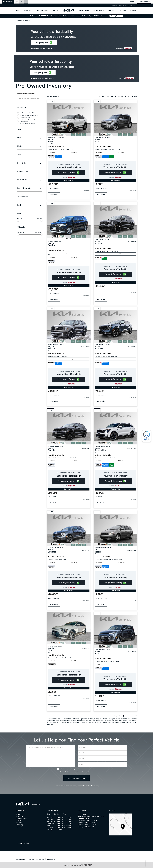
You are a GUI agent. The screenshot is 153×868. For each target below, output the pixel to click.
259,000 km (39, 232)
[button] (8, 2)
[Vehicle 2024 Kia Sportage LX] (115, 326)
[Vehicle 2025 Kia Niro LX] (69, 628)
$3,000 (19, 219)
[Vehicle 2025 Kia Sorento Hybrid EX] (115, 428)
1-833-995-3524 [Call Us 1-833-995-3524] (97, 16)
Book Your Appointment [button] (76, 778)
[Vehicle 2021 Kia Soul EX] (115, 632)
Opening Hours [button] (116, 16)
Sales (49, 814)
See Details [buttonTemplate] (54, 194)
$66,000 (40, 219)
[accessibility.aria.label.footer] (86, 865)
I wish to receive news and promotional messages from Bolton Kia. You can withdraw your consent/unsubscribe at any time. (78, 770)
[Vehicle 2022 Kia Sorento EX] (69, 428)
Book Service (123, 5)
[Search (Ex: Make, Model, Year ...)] (30, 99)
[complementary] (147, 436)
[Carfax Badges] (55, 156)
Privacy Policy (95, 786)
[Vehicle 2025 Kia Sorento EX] (115, 221)
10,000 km (21, 232)
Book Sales (114, 5)
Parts (65, 814)
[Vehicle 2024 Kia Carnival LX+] (69, 221)
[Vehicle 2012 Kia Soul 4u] (115, 120)
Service (57, 814)
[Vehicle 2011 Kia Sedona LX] (115, 530)
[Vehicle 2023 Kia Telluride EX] (69, 326)
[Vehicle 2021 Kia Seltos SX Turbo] (69, 120)
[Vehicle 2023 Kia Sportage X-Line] (69, 530)
